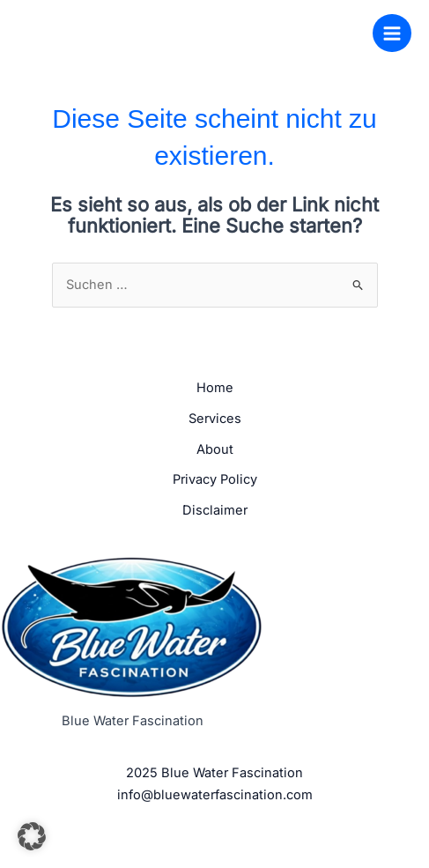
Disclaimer (215, 510)
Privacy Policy (215, 479)
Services (215, 419)
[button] (32, 836)
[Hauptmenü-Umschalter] (392, 33)
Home (215, 388)
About (215, 449)
